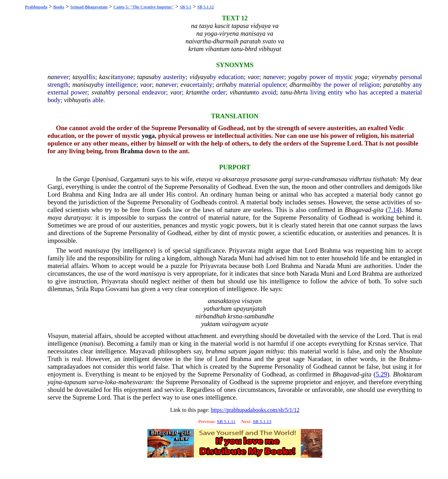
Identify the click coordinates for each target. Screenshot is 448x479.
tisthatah (384, 179)
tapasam (75, 382)
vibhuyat (75, 100)
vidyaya (200, 77)
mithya (275, 351)
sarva (95, 382)
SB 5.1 (186, 7)
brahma (216, 351)
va (251, 77)
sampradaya (63, 367)
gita (379, 210)
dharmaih (302, 84)
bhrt (299, 92)
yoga (294, 77)
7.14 (394, 210)
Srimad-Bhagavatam (89, 7)
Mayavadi (143, 351)
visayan (252, 301)
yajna (55, 382)
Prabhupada (36, 7)
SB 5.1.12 (206, 7)
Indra (120, 194)
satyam (237, 351)
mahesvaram (135, 382)
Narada (227, 258)
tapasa (146, 77)
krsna (235, 316)
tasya (79, 77)
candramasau (330, 179)
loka (111, 382)
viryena (381, 77)
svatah (100, 92)
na (51, 77)
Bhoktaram (408, 374)
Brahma (131, 151)
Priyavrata (242, 250)
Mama (414, 210)
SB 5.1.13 (262, 421)
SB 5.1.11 (226, 421)
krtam (194, 92)
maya (55, 217)
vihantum (242, 92)
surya (302, 179)
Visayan (58, 336)
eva (185, 84)
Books (59, 7)
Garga (81, 179)
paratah (394, 84)
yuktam (211, 324)
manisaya (85, 84)
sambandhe (259, 316)
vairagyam (236, 324)
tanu (286, 92)
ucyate (260, 324)
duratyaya (77, 217)
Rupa (97, 289)
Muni (246, 258)
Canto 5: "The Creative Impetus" (143, 7)
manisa (92, 343)
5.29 (381, 374)
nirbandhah (211, 316)
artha (223, 84)
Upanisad (104, 179)
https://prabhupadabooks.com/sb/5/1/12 (255, 410)
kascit (107, 77)
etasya (204, 179)
